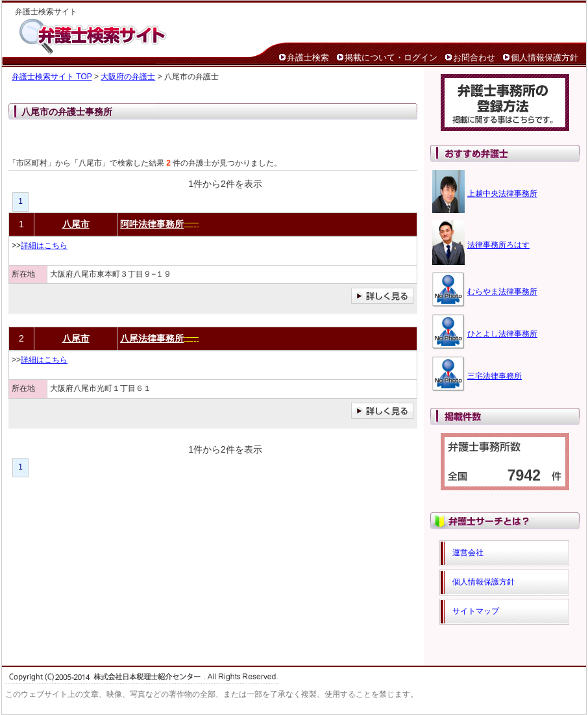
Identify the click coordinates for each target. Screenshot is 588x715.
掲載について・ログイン (391, 57)
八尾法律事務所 (152, 338)
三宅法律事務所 (495, 376)
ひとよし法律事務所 (502, 334)
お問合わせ (474, 57)
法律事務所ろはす (498, 245)
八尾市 (76, 224)
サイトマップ (476, 611)
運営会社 (468, 553)
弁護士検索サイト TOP (52, 77)
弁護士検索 (308, 57)
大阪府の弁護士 (128, 77)
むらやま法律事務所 (502, 292)
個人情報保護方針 (545, 57)
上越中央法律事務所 (502, 194)
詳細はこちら (44, 245)
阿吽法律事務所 (152, 224)
